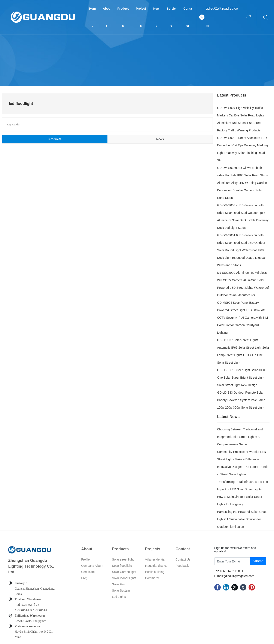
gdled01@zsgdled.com (222, 17)
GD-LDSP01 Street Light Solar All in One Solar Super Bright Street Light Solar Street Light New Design (241, 378)
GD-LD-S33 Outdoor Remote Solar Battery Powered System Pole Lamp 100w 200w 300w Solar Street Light (241, 400)
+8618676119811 (232, 571)
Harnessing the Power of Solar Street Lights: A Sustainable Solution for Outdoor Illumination (242, 519)
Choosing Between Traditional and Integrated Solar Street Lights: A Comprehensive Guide (240, 437)
